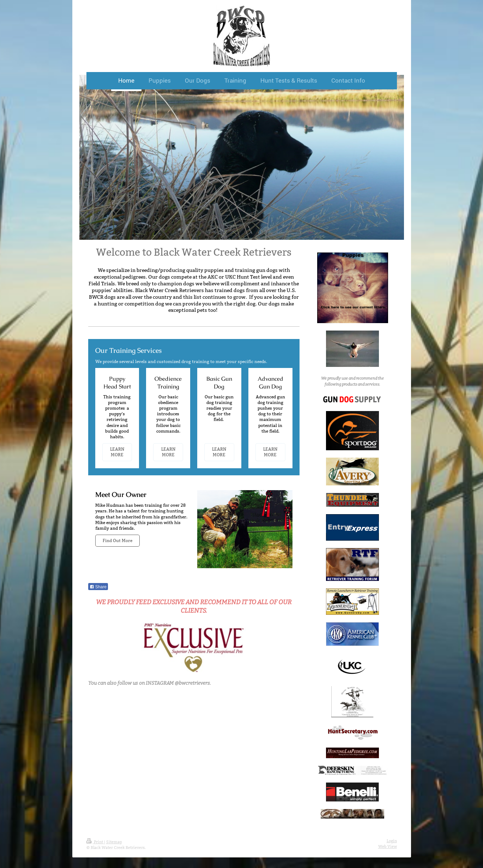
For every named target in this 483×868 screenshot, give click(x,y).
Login (392, 841)
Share (98, 587)
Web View (388, 846)
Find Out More (117, 540)
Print (95, 842)
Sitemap (114, 842)
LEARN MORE (117, 452)
